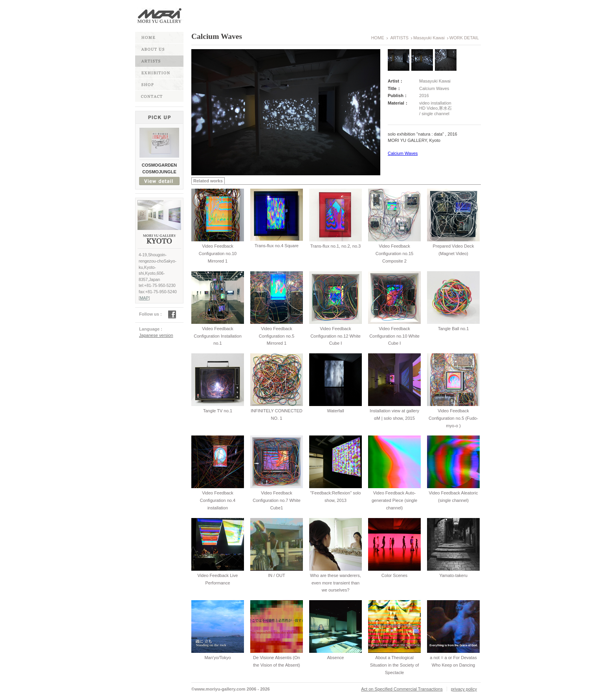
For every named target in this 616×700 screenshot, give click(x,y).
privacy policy (464, 689)
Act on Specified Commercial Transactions (402, 689)
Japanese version (156, 335)
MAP (144, 298)
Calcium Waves (403, 153)
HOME (378, 38)
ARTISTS (399, 38)
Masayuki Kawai (429, 38)
